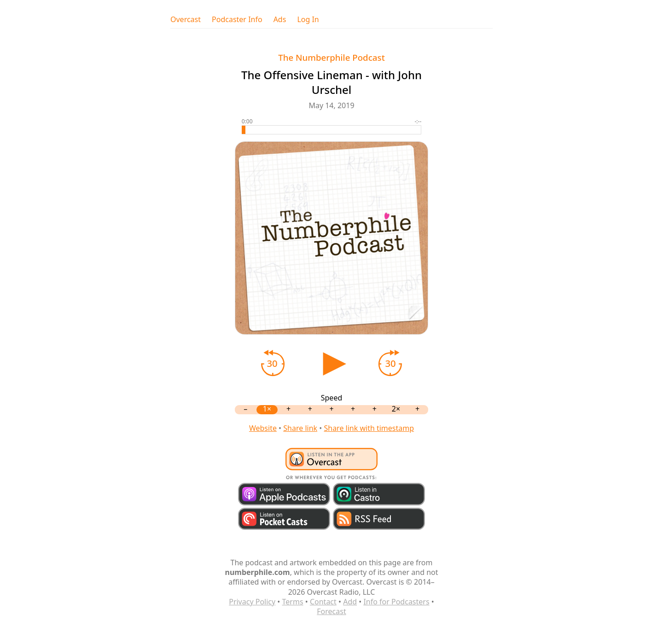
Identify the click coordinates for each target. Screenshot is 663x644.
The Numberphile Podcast (331, 57)
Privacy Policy (252, 602)
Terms (293, 602)
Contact (323, 602)
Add (350, 602)
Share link (300, 428)
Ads (280, 20)
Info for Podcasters (396, 602)
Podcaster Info (237, 20)
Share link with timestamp (369, 428)
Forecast (331, 611)
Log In (308, 20)
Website (263, 428)
